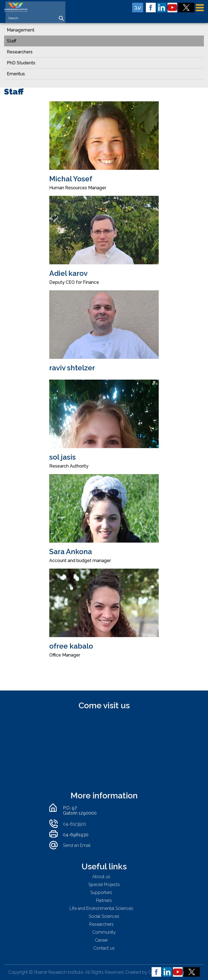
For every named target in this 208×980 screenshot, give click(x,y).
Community (104, 932)
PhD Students (21, 63)
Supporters (101, 892)
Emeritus (16, 74)
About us (101, 877)
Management (21, 30)
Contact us (104, 948)
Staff (12, 41)
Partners (104, 900)
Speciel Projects (104, 885)
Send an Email (77, 845)
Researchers (20, 52)
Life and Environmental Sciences (101, 908)
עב (138, 7)
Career (101, 940)
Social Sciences (104, 916)
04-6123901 (74, 824)
